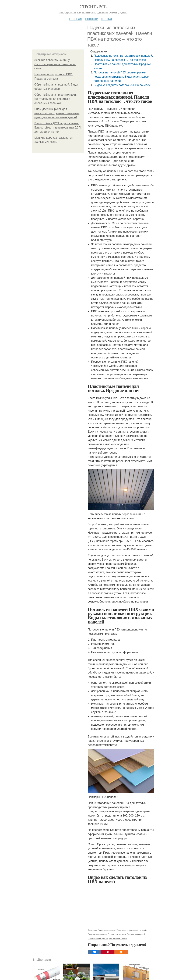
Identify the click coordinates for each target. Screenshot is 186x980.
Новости (92, 19)
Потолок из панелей (136, 934)
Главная (76, 19)
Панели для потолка (117, 934)
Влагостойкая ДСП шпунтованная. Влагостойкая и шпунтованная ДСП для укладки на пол (58, 128)
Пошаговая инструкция (98, 938)
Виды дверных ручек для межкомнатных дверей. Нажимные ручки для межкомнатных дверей (57, 113)
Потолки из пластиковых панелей (131, 930)
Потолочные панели (118, 938)
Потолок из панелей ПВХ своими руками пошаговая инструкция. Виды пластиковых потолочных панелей (122, 77)
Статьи (107, 19)
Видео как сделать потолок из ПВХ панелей (122, 85)
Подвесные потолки (107, 930)
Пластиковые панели (97, 934)
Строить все (93, 7)
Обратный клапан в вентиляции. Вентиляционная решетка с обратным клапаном (56, 99)
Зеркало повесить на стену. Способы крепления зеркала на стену (55, 64)
